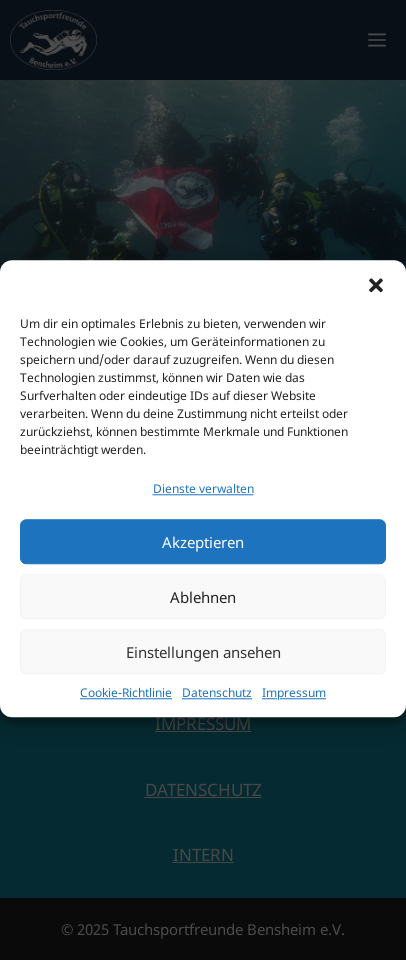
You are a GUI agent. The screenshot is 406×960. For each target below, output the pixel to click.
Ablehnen (203, 609)
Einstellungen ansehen (203, 664)
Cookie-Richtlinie (126, 704)
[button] (376, 297)
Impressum (294, 704)
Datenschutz (217, 704)
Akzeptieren (203, 554)
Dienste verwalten (203, 500)
